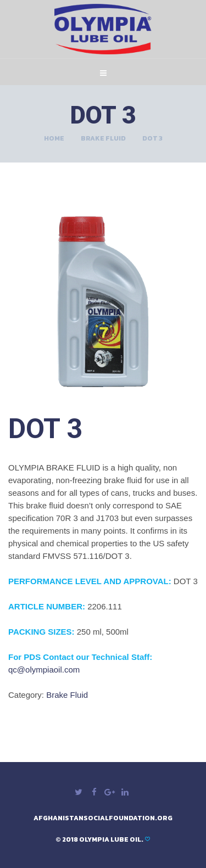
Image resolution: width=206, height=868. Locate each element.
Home (54, 138)
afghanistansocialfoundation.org (103, 818)
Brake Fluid (103, 138)
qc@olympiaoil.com (44, 670)
